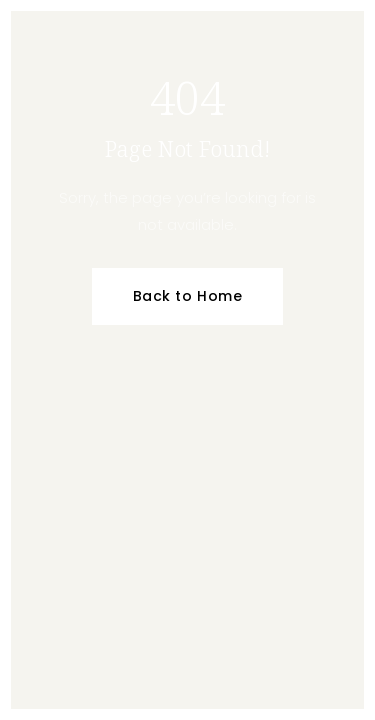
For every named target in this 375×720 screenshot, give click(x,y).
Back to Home (188, 296)
